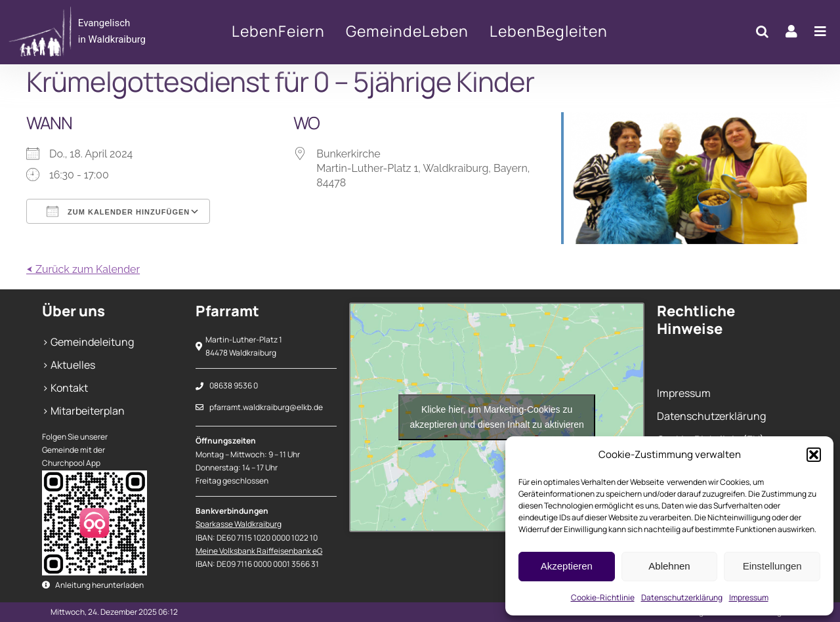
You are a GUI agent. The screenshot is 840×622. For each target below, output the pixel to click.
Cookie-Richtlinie (603, 597)
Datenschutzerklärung (682, 597)
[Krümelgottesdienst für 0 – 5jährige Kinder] (91, 32)
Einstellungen (772, 566)
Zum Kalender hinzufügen (118, 211)
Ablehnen (669, 566)
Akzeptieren (567, 566)
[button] (814, 455)
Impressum (749, 597)
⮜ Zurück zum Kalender (83, 269)
